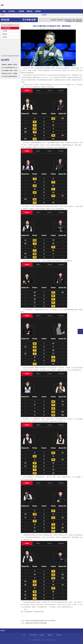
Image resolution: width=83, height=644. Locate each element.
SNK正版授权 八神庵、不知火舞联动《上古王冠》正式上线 (10, 71)
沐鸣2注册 (60, 20)
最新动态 (30, 11)
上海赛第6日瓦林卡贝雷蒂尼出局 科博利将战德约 (36, 623)
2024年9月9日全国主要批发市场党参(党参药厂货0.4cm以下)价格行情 (40, 621)
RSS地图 (48, 640)
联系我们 (38, 11)
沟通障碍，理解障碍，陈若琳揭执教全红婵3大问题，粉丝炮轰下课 (10, 65)
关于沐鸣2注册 (13, 11)
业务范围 (21, 11)
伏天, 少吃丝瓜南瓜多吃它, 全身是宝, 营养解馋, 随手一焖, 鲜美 (10, 68)
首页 (4, 11)
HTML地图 (53, 640)
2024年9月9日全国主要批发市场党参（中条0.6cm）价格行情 (10, 76)
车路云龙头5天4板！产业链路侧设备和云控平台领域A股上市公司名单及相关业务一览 (10, 73)
